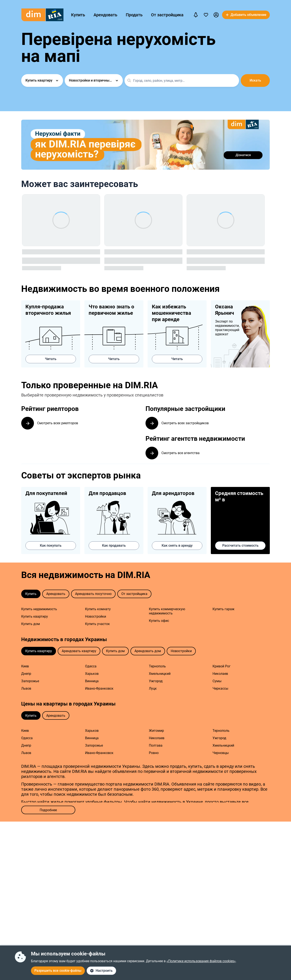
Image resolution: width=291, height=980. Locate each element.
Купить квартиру (35, 617)
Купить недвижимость (39, 610)
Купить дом (31, 625)
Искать (256, 80)
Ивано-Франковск (99, 689)
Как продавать (114, 546)
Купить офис (159, 622)
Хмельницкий (160, 674)
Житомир (156, 731)
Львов (26, 689)
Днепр (26, 674)
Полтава (156, 746)
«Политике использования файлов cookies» (201, 961)
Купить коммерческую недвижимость (167, 612)
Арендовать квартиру (79, 652)
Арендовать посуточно (93, 595)
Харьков (92, 674)
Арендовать (105, 15)
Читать (51, 359)
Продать (134, 15)
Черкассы (220, 689)
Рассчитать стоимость (240, 546)
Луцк (153, 689)
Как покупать (51, 546)
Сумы (217, 682)
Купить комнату (98, 610)
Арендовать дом (148, 652)
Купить (78, 15)
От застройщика (167, 15)
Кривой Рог (222, 667)
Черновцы (221, 754)
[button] (216, 15)
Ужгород (156, 682)
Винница (92, 682)
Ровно (154, 754)
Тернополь (157, 667)
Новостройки (96, 617)
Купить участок (97, 625)
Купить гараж (223, 610)
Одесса (91, 667)
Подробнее (48, 811)
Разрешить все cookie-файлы (58, 971)
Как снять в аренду (177, 546)
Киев (25, 667)
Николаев (220, 674)
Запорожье (30, 682)
